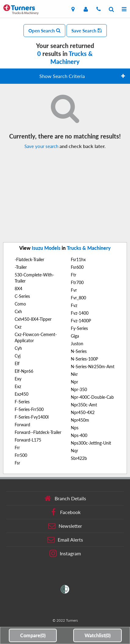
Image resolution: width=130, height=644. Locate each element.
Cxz (18, 327)
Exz (18, 386)
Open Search (44, 31)
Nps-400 (79, 435)
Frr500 (21, 455)
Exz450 (22, 394)
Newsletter (65, 526)
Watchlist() (97, 635)
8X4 (18, 289)
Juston (77, 344)
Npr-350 (79, 389)
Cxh (18, 311)
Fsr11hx (78, 259)
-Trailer (21, 267)
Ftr (74, 275)
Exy (18, 379)
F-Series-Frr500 (29, 409)
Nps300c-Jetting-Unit (91, 443)
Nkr (74, 374)
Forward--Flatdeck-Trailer (38, 432)
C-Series (22, 296)
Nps (75, 428)
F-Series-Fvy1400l (32, 417)
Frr (17, 448)
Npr (74, 382)
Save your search (41, 146)
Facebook (65, 512)
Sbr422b (79, 458)
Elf (17, 363)
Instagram (65, 553)
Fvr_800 (78, 298)
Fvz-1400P (81, 321)
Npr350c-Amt (84, 405)
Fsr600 (77, 267)
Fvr (74, 290)
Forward (22, 425)
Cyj (18, 356)
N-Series (79, 351)
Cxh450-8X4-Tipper (33, 319)
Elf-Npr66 (24, 371)
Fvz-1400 (80, 313)
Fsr (17, 463)
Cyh (18, 348)
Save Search (87, 31)
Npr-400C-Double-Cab (92, 397)
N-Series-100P (84, 359)
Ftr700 (77, 282)
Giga (75, 336)
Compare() (33, 635)
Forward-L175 (28, 440)
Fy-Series (79, 328)
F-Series (22, 402)
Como (20, 304)
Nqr (74, 451)
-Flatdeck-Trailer (29, 259)
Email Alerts (65, 540)
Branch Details (65, 498)
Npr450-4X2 (83, 412)
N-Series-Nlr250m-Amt (93, 366)
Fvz (74, 305)
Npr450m (80, 420)
